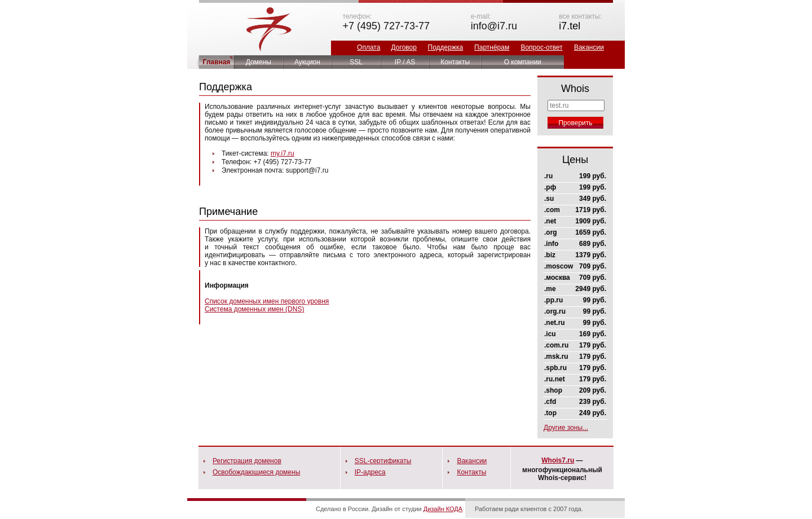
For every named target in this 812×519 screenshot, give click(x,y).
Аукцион (307, 62)
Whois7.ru (558, 460)
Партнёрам (492, 47)
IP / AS (405, 62)
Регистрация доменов (247, 461)
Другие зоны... (566, 428)
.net (550, 221)
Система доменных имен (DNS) (254, 309)
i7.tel (570, 26)
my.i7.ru (283, 153)
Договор (404, 47)
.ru (548, 176)
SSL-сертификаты (383, 461)
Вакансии (589, 47)
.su (549, 199)
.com (552, 210)
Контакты (455, 62)
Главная (217, 62)
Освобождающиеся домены (256, 472)
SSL (356, 62)
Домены (259, 62)
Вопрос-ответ (541, 47)
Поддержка (446, 47)
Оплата (369, 47)
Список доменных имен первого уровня (267, 301)
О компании (523, 62)
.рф (550, 187)
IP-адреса (370, 472)
